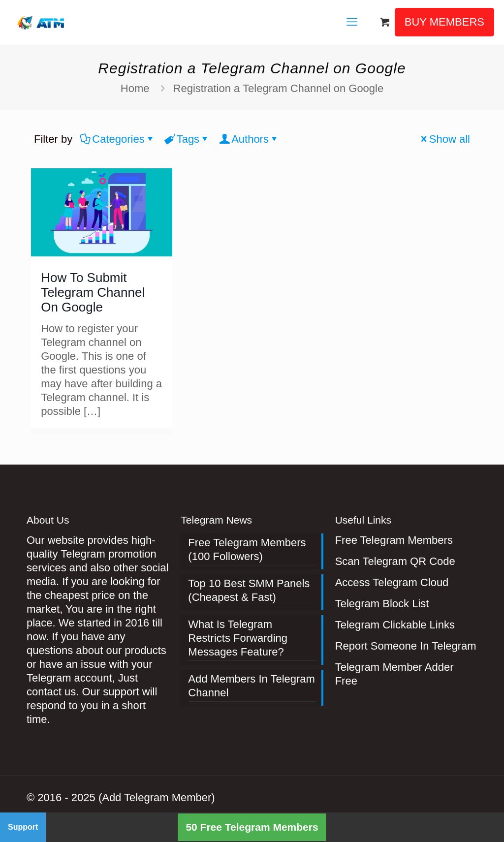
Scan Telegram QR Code (395, 561)
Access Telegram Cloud (392, 582)
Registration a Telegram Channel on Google (279, 88)
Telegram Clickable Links (395, 625)
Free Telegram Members (394, 540)
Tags (187, 139)
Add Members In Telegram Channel (252, 686)
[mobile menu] (352, 22)
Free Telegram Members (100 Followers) (247, 549)
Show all (444, 139)
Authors (249, 139)
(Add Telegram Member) (157, 797)
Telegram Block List (382, 604)
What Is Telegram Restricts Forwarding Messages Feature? (238, 638)
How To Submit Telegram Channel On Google (93, 292)
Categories (117, 139)
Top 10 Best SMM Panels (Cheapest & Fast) (249, 590)
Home (135, 88)
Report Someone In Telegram (406, 646)
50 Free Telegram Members (252, 827)
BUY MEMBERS (444, 22)
